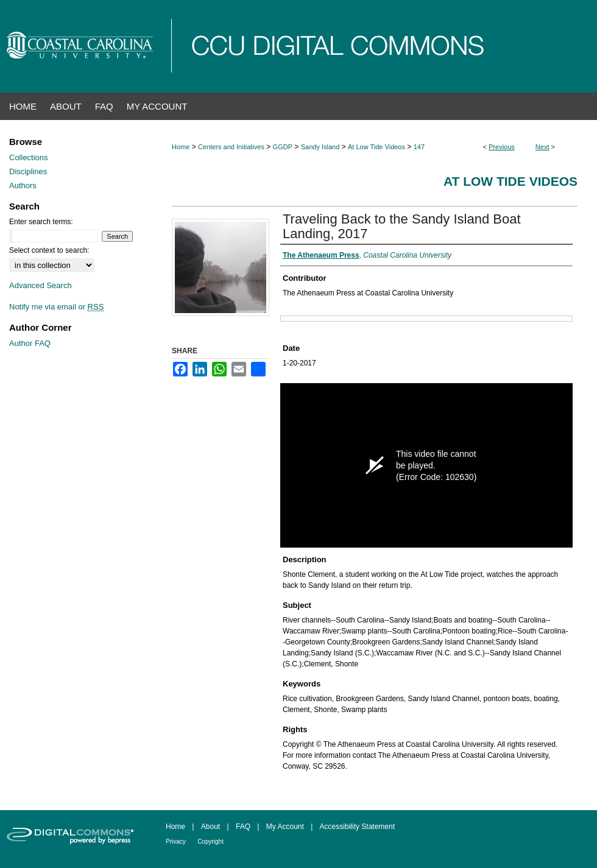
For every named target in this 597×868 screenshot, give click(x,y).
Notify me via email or (56, 307)
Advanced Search (41, 285)
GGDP (283, 147)
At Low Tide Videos (376, 147)
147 (419, 147)
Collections (29, 157)
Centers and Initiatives (231, 147)
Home (181, 147)
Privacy (176, 842)
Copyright (210, 842)
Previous (502, 147)
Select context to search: (49, 250)
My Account (285, 827)
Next (542, 147)
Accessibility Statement (357, 827)
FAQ (243, 827)
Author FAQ (30, 343)
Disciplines (28, 171)
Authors (23, 185)
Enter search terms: (41, 222)
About (210, 827)
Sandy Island (320, 147)
